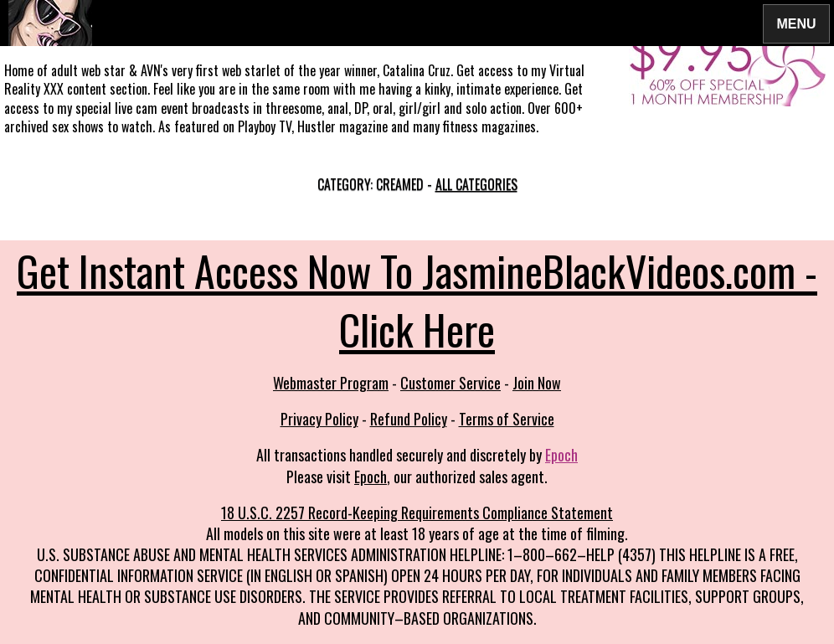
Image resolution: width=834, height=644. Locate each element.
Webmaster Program (331, 383)
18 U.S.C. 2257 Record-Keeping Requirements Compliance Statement (417, 513)
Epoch (561, 455)
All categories (476, 184)
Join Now (537, 383)
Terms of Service (507, 419)
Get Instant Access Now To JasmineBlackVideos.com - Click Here (417, 299)
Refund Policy (409, 419)
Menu (796, 23)
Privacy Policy (319, 419)
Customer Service (450, 383)
